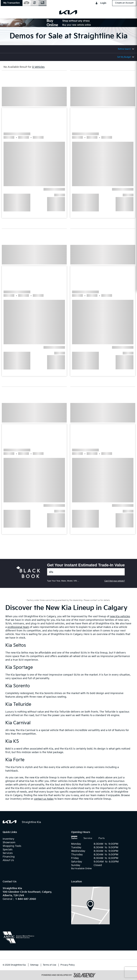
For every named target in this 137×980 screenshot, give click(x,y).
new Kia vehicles (120, 616)
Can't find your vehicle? (115, 581)
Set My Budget (124, 57)
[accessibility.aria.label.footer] (85, 975)
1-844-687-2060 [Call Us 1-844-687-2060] (26, 899)
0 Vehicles (38, 67)
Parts (102, 838)
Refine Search (124, 49)
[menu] (7, 12)
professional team (18, 627)
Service (88, 838)
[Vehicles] (86, 572)
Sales (74, 838)
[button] (12, 3)
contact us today (44, 799)
